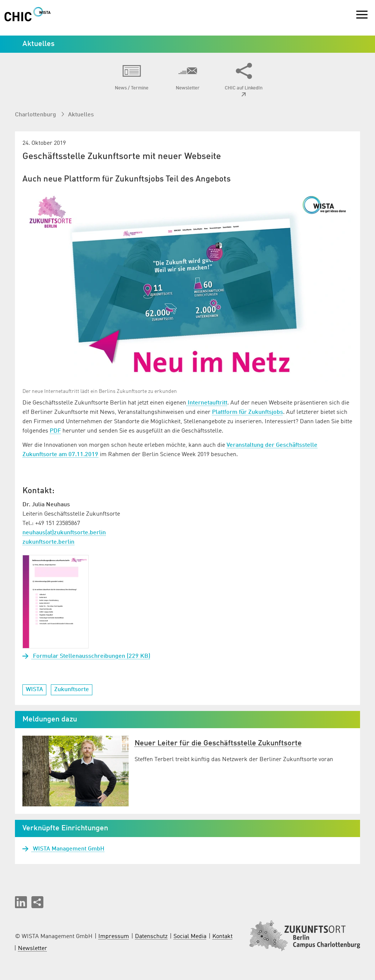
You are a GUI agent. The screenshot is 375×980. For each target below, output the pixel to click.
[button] (21, 902)
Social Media (190, 937)
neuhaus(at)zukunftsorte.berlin (64, 533)
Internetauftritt (207, 403)
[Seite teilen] (37, 902)
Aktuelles (81, 115)
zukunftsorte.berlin (48, 542)
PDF (55, 431)
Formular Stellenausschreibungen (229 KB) (91, 656)
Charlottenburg (36, 115)
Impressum (114, 937)
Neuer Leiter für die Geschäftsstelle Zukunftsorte (218, 744)
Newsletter (33, 949)
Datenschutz (151, 937)
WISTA (34, 690)
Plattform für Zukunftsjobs (248, 412)
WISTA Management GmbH (68, 849)
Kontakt (222, 937)
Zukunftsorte (72, 690)
